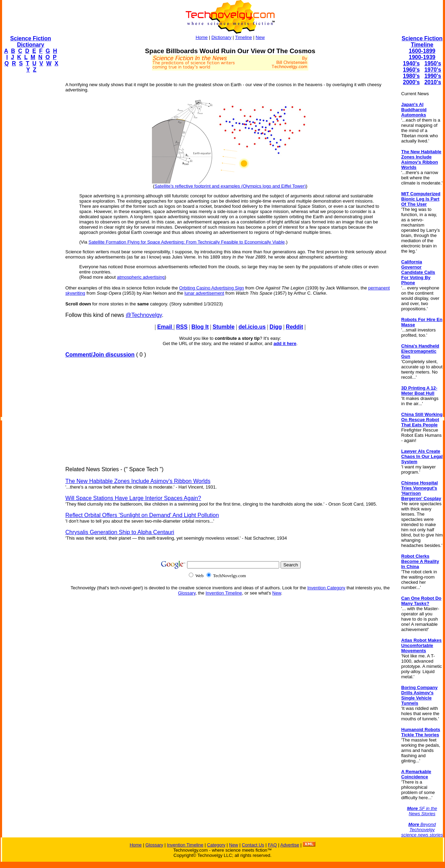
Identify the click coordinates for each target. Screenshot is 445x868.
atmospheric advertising (141, 277)
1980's (411, 76)
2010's (433, 82)
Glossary (187, 593)
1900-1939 (422, 57)
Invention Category (326, 588)
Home (202, 37)
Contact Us (253, 845)
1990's (433, 76)
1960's (411, 70)
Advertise (290, 845)
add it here (285, 343)
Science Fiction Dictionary (30, 42)
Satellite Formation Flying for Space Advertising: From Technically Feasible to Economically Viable (187, 242)
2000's (411, 82)
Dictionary (221, 37)
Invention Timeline (224, 593)
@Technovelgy (144, 315)
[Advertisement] (30, 183)
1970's (433, 70)
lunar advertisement (204, 293)
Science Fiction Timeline (422, 42)
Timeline (244, 37)
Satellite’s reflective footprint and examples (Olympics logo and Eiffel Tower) (230, 186)
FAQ (272, 845)
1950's (433, 63)
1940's (411, 63)
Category (216, 845)
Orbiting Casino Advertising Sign (211, 288)
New (260, 37)
